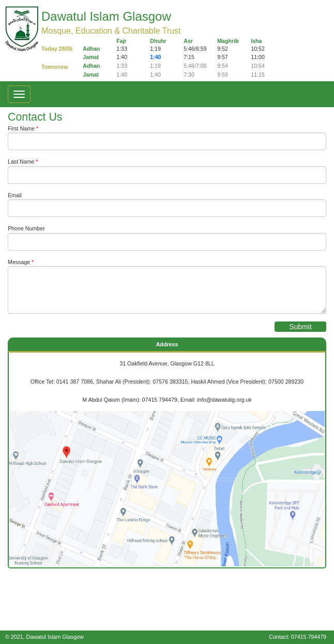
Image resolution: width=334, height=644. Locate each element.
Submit (300, 327)
